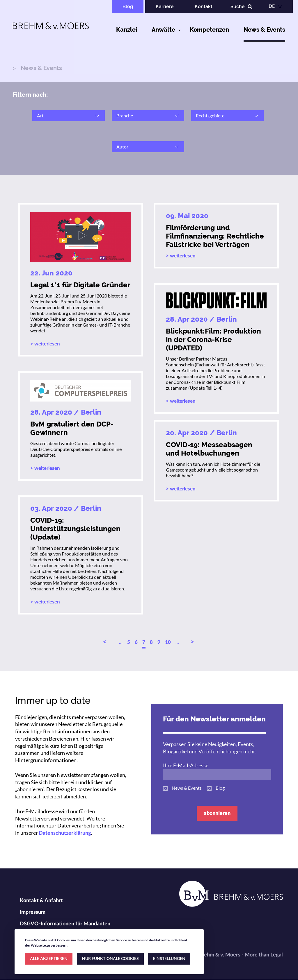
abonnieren (217, 813)
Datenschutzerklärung (65, 833)
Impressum (33, 912)
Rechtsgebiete (210, 115)
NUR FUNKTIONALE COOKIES (110, 958)
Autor (122, 147)
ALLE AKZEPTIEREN (49, 958)
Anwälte (163, 30)
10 (168, 642)
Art (40, 115)
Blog (128, 7)
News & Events (264, 30)
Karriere (165, 7)
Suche (238, 7)
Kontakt (204, 7)
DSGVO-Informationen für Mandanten (65, 924)
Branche (125, 115)
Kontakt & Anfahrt (41, 901)
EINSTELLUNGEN (169, 958)
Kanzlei (127, 30)
